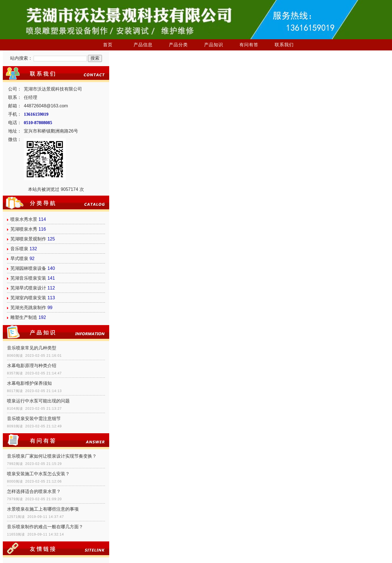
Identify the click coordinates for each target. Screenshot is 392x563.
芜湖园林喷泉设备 (28, 268)
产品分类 (178, 45)
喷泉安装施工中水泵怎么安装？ (38, 474)
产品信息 (143, 45)
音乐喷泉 (19, 249)
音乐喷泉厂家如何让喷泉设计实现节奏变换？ (52, 456)
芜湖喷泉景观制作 (28, 239)
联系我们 (284, 45)
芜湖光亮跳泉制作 (28, 308)
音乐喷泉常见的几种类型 (32, 348)
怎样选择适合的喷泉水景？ (34, 491)
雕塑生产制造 (24, 317)
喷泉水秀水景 (24, 219)
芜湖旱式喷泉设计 (28, 288)
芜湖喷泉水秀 (24, 229)
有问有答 (249, 45)
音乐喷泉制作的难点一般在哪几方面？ (45, 527)
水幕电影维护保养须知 (29, 383)
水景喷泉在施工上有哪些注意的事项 (43, 509)
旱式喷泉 (19, 259)
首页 (108, 45)
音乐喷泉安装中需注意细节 (34, 419)
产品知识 (214, 45)
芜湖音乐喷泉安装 (28, 278)
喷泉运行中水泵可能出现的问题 (38, 401)
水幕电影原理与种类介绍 (32, 366)
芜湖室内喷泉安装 (28, 298)
